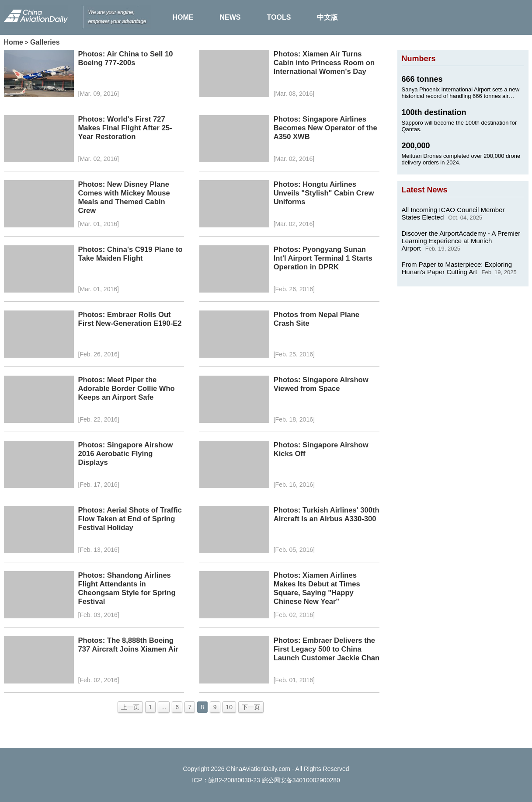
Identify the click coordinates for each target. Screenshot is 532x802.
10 (229, 707)
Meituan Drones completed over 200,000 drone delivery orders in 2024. (461, 159)
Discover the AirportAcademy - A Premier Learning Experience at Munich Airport (461, 241)
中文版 (327, 17)
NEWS (230, 17)
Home (14, 42)
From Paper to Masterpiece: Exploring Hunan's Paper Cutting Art (457, 268)
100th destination (434, 112)
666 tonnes (422, 79)
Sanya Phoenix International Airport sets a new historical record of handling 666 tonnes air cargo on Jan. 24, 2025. (461, 93)
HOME (183, 17)
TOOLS (279, 17)
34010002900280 (316, 780)
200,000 (416, 146)
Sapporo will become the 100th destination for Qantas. (459, 126)
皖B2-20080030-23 (234, 780)
